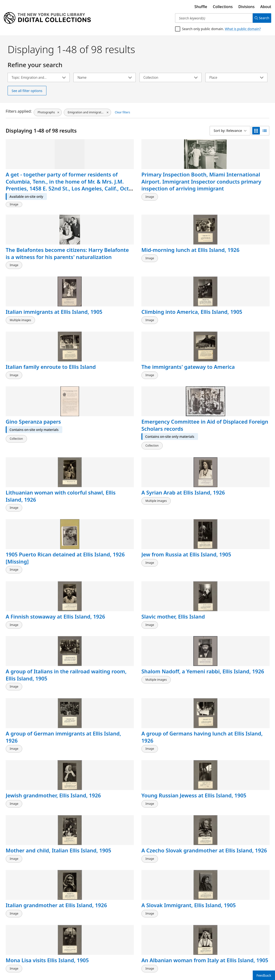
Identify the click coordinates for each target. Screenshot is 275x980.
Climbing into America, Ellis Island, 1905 (102, 253)
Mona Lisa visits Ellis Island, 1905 (167, 588)
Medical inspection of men (236, 855)
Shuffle (201, 7)
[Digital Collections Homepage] (47, 18)
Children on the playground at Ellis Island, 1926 (233, 658)
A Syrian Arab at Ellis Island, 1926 (235, 313)
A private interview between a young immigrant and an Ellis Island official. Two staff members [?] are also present (170, 869)
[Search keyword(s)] (212, 18)
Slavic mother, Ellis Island (232, 388)
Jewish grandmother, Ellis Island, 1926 (32, 522)
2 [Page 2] (242, 961)
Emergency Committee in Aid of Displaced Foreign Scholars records (102, 320)
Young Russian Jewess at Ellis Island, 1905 (101, 522)
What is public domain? (243, 29)
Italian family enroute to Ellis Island (169, 253)
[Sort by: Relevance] (230, 131)
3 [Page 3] (250, 961)
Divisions (246, 7)
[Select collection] (171, 77)
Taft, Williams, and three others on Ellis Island (31, 858)
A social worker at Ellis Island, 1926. (170, 721)
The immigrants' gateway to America (234, 253)
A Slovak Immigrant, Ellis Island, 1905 (99, 588)
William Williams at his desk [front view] (102, 855)
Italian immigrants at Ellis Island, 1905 (33, 253)
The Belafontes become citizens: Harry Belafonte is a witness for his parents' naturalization (171, 188)
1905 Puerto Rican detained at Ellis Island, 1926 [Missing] (35, 392)
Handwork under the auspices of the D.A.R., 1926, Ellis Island (101, 725)
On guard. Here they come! (167, 922)
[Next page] (261, 961)
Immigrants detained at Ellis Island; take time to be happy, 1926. (35, 725)
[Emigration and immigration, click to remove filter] (87, 112)
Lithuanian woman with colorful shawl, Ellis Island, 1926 (171, 316)
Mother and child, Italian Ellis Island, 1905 (171, 522)
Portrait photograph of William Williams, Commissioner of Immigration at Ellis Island (102, 799)
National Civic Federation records (30, 655)
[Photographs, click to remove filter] (47, 112)
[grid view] (256, 131)
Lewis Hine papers (29, 785)
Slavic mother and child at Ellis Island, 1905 (103, 655)
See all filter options (27, 91)
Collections (223, 7)
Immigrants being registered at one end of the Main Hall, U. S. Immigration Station (237, 795)
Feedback (264, 975)
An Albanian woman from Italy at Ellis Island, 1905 (235, 592)
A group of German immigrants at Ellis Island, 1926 (166, 458)
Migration (222, 918)
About (266, 7)
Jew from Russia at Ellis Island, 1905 (102, 388)
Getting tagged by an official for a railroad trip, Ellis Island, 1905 (168, 658)
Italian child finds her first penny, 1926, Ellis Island (237, 725)
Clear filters (122, 112)
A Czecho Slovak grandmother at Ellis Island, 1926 (235, 525)
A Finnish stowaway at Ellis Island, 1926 (170, 388)
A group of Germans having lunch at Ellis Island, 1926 (235, 458)
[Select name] (104, 77)
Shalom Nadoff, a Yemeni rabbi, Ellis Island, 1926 (96, 458)
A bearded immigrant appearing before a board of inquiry (169, 792)
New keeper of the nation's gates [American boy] (97, 925)
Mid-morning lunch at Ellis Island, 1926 (237, 178)
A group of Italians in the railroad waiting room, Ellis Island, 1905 (35, 458)
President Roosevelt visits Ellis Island (31, 922)
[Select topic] (39, 77)
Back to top (18, 961)
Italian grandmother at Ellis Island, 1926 (35, 588)
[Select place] (236, 77)
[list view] (265, 131)
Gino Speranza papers (33, 309)
